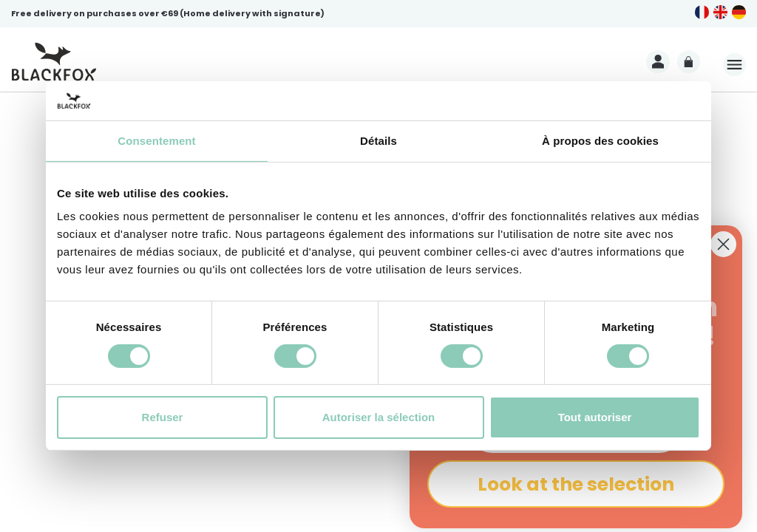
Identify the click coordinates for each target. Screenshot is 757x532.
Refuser (163, 417)
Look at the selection (576, 484)
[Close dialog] (723, 244)
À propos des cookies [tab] (600, 140)
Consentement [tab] (156, 140)
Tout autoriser (595, 417)
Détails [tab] (378, 140)
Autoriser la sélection (379, 417)
